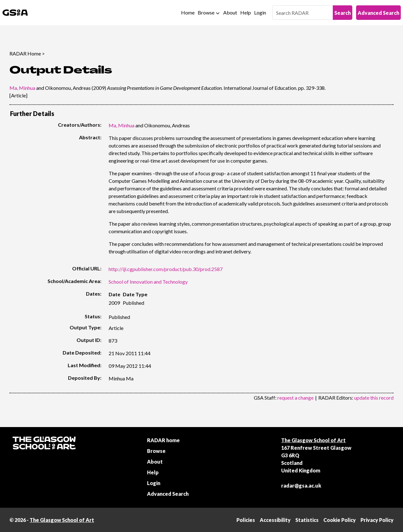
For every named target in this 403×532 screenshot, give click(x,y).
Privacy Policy (377, 520)
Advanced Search (378, 13)
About (230, 12)
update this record (374, 398)
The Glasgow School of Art (313, 440)
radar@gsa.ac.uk (301, 486)
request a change (295, 398)
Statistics (307, 520)
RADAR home (163, 440)
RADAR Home (25, 53)
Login (260, 12)
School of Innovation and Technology (148, 282)
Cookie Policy (340, 520)
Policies (246, 520)
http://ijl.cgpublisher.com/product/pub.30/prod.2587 (166, 269)
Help (246, 12)
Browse (206, 12)
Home (188, 12)
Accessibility (275, 520)
